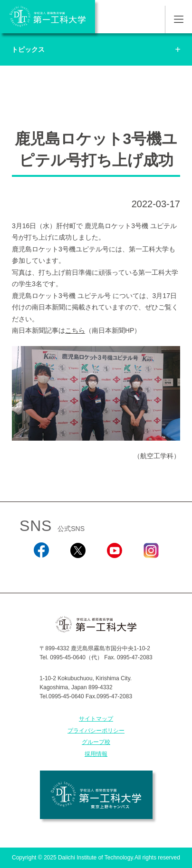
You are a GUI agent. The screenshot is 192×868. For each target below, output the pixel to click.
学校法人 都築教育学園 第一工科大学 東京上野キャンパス (96, 795)
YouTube (114, 570)
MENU (178, 19)
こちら (75, 330)
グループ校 (96, 742)
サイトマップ (96, 719)
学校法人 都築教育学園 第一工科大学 (48, 17)
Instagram (151, 570)
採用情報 (96, 754)
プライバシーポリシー (96, 731)
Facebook (41, 570)
